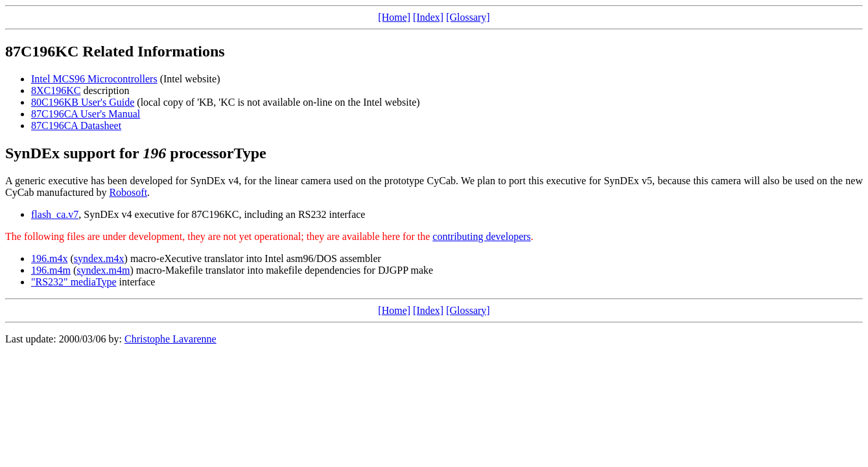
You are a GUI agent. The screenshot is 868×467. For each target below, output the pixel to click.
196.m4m (51, 270)
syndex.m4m (103, 270)
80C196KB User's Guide (83, 102)
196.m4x (49, 258)
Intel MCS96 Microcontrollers (94, 79)
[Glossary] (468, 17)
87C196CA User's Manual (86, 114)
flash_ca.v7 (55, 214)
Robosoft (128, 192)
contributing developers (482, 236)
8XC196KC (56, 90)
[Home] (394, 17)
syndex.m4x (99, 258)
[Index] (428, 17)
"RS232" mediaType (74, 282)
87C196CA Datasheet (76, 126)
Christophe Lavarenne (170, 339)
